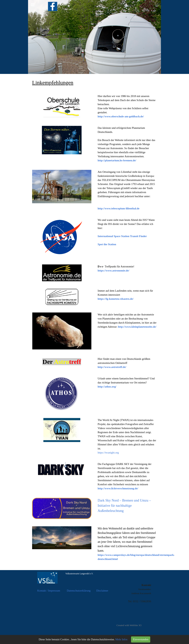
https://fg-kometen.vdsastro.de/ (116, 299)
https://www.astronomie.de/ (114, 271)
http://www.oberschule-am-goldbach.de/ (121, 116)
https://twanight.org (108, 453)
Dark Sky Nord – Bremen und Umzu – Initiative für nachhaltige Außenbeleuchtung (124, 505)
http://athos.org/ (107, 387)
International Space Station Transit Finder (122, 236)
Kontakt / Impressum (49, 591)
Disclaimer (102, 591)
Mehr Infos (121, 639)
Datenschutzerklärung (79, 591)
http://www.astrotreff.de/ (112, 367)
